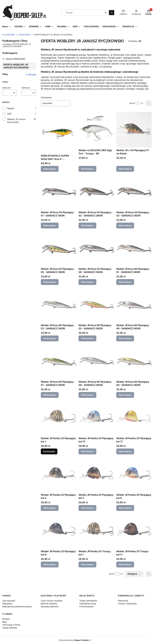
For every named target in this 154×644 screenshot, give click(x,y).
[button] (112, 13)
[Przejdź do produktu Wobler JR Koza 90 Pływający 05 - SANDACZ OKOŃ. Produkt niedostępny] (96, 305)
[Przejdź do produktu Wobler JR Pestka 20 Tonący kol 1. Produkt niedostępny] (96, 531)
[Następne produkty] (134, 574)
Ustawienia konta (88, 604)
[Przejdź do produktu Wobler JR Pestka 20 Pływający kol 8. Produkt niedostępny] (134, 474)
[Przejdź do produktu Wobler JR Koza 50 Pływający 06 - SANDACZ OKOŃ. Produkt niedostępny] (96, 248)
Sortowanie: (46, 97)
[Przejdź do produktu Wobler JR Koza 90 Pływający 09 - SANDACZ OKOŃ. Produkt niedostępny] (134, 361)
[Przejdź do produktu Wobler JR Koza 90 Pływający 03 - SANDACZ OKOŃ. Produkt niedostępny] (59, 305)
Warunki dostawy (49, 604)
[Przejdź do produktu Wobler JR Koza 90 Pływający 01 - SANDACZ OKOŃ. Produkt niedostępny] (134, 248)
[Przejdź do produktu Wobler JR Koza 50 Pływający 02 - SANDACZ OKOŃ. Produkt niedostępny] (96, 192)
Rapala (10, 108)
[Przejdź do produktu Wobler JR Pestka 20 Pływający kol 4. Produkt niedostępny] (59, 474)
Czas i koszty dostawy (52, 601)
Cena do (26, 88)
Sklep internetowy (74, 640)
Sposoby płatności (50, 606)
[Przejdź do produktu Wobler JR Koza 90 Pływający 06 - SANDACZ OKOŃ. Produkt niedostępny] (134, 305)
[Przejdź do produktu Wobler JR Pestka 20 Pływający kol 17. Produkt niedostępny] (134, 418)
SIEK (9, 114)
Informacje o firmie (11, 625)
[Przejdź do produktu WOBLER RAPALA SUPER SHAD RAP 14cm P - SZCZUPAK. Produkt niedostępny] (59, 133)
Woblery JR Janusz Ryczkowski (16, 121)
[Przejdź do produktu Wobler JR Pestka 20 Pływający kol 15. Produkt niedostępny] (96, 418)
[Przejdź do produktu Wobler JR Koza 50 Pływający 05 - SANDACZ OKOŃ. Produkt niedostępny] (59, 248)
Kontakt (6, 619)
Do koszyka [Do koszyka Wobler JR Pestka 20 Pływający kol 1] (49, 451)
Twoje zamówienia (88, 601)
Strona (132, 103)
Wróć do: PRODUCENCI (14, 59)
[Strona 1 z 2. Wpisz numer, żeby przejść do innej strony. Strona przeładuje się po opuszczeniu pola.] (138, 103)
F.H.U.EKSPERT (9, 35)
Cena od (6, 88)
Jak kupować (9, 601)
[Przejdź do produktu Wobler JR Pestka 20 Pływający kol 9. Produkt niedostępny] (59, 531)
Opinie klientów (10, 628)
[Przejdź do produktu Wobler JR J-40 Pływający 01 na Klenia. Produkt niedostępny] (134, 130)
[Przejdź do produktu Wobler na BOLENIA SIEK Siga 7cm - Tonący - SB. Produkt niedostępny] (96, 130)
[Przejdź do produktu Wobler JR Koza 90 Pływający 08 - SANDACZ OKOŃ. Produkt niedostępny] (96, 361)
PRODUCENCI (25, 35)
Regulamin (7, 604)
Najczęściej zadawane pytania (17, 606)
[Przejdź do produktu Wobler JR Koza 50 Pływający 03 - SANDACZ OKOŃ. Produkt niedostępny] (134, 192)
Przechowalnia (86, 606)
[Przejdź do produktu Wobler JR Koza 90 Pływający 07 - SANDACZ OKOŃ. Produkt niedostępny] (59, 361)
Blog (4, 622)
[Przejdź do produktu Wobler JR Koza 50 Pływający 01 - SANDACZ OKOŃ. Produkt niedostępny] (59, 192)
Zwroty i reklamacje (127, 604)
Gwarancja (123, 601)
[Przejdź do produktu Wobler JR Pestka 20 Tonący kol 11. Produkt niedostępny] (134, 531)
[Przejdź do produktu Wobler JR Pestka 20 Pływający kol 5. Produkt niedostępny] (96, 474)
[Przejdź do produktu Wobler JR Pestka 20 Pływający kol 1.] (59, 418)
